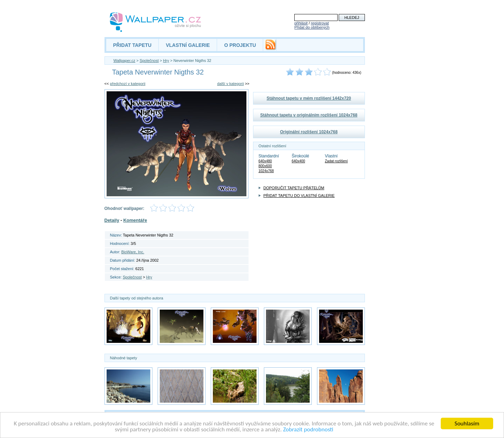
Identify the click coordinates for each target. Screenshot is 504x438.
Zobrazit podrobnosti (308, 430)
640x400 (298, 161)
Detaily (112, 220)
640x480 (265, 161)
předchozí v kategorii (128, 84)
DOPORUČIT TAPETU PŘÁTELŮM (294, 188)
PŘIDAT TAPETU (132, 45)
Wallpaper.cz (125, 61)
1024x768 (266, 171)
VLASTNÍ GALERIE (188, 45)
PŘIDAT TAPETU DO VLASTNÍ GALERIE (299, 196)
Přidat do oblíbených (312, 27)
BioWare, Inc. (133, 252)
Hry (166, 61)
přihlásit (301, 23)
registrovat (320, 23)
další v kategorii (230, 84)
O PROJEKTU (240, 45)
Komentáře (135, 220)
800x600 (265, 166)
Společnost (149, 61)
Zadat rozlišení (337, 161)
